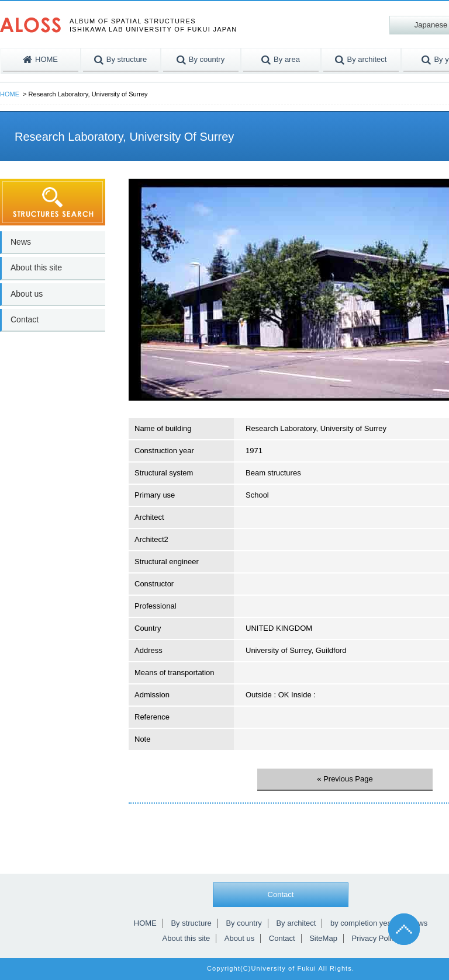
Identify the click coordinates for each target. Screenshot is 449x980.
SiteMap (323, 938)
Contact (25, 319)
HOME (10, 94)
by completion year (362, 923)
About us (27, 294)
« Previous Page (345, 779)
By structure (191, 923)
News (21, 242)
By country (244, 923)
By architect (296, 923)
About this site (36, 267)
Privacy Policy (376, 938)
